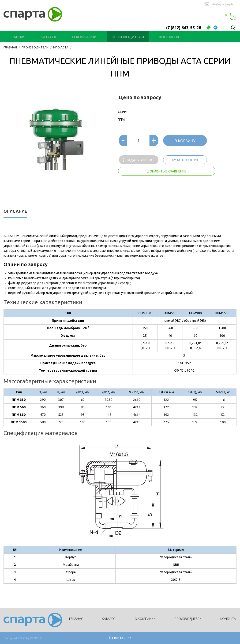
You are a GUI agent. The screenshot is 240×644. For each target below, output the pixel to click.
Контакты (156, 37)
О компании (78, 37)
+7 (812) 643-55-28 (183, 28)
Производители (118, 37)
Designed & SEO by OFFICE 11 (24, 638)
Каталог (45, 37)
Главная (16, 37)
